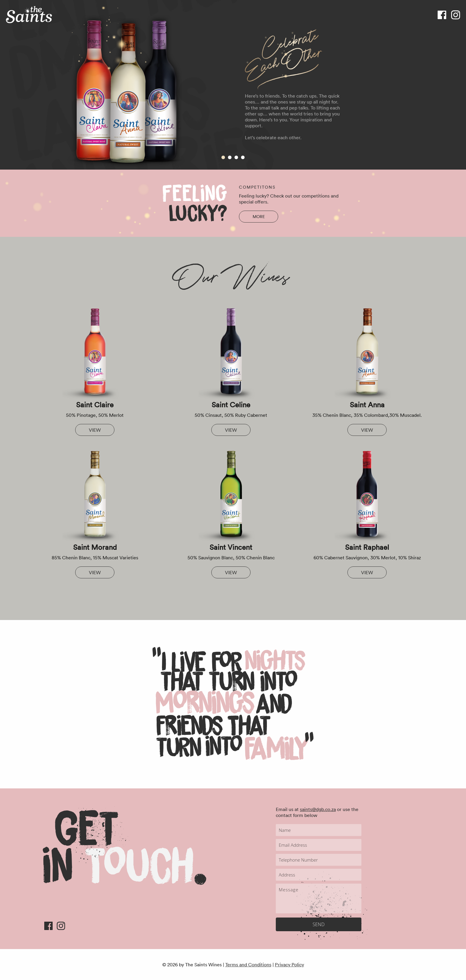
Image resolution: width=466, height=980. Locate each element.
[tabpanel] (233, 85)
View (95, 430)
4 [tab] (243, 157)
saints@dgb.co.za (318, 809)
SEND (319, 924)
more (259, 217)
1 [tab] (223, 157)
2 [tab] (230, 157)
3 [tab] (236, 157)
